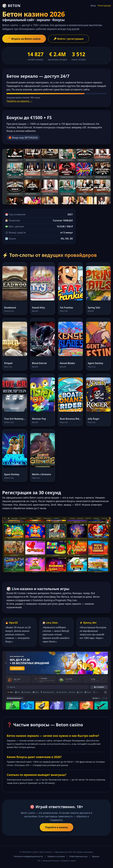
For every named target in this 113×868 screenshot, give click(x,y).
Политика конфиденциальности (28, 856)
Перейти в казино (56, 827)
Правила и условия (56, 856)
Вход (93, 6)
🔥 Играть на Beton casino (24, 39)
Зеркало (96, 856)
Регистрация (104, 6)
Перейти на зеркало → (19, 101)
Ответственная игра (78, 856)
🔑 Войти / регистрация (69, 39)
